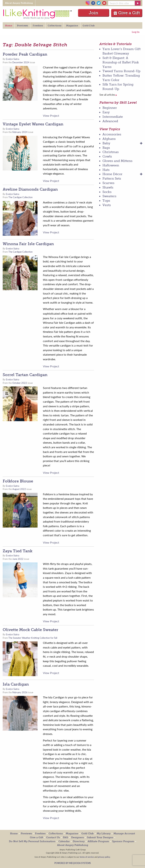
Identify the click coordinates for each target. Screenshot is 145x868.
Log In (136, 32)
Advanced (110, 121)
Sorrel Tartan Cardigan (25, 375)
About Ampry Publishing (73, 845)
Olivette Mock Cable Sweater (30, 630)
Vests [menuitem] (107, 205)
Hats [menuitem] (106, 170)
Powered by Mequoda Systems (73, 863)
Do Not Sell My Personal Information (32, 841)
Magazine (72, 834)
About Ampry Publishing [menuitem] (19, 3)
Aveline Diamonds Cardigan (30, 189)
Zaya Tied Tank (18, 551)
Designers (78, 837)
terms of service (87, 857)
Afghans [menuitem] (109, 139)
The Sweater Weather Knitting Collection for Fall (33, 638)
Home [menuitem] (9, 26)
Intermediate (113, 117)
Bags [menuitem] (106, 148)
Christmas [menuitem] (111, 152)
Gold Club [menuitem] (89, 26)
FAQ (66, 837)
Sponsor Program (123, 841)
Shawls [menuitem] (108, 187)
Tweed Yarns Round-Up (121, 71)
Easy (106, 112)
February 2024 (20, 132)
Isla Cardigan (16, 684)
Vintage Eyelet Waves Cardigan (33, 124)
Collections (56, 834)
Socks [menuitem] (107, 192)
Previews (26, 834)
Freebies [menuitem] (38, 26)
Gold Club (88, 834)
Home (14, 834)
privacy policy (104, 857)
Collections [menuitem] (55, 26)
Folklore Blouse (18, 481)
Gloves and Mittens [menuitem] (117, 161)
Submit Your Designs (100, 837)
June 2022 (18, 559)
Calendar (64, 841)
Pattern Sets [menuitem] (112, 179)
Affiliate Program (98, 841)
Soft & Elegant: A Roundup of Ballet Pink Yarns (121, 62)
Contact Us (53, 837)
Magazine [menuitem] (72, 26)
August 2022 (19, 489)
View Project (51, 116)
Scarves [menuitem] (108, 183)
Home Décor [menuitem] (112, 174)
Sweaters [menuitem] (109, 196)
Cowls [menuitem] (107, 156)
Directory (79, 841)
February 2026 (20, 692)
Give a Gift (127, 13)
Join (94, 13)
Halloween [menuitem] (111, 165)
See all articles (108, 95)
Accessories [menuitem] (112, 134)
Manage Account (124, 834)
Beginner (110, 108)
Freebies (40, 834)
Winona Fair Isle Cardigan (28, 244)
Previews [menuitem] (23, 26)
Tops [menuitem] (106, 201)
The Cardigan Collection (20, 197)
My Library (104, 834)
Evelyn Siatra (13, 59)
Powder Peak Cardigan (25, 54)
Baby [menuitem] (106, 143)
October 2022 (20, 383)
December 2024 (21, 62)
